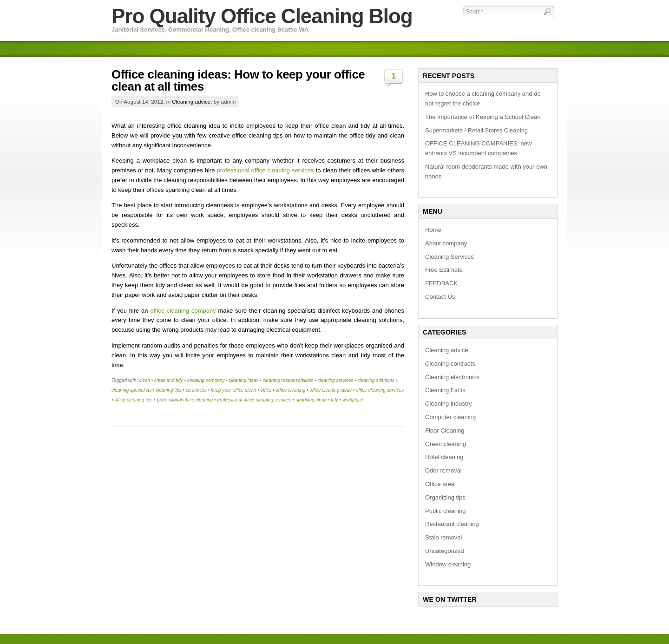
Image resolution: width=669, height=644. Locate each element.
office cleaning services (380, 390)
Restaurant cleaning (452, 524)
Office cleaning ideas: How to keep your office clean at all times (238, 80)
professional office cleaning (185, 400)
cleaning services (336, 380)
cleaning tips (169, 390)
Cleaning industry (448, 404)
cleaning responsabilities (288, 380)
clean (144, 380)
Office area (440, 484)
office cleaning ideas (331, 390)
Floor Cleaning (445, 430)
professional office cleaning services (265, 170)
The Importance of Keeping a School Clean (483, 117)
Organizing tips (445, 497)
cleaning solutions (376, 380)
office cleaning (290, 390)
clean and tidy (169, 380)
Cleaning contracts (450, 364)
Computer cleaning (450, 417)
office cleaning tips (133, 400)
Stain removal (443, 537)
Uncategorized (445, 551)
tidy (334, 400)
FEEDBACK (441, 283)
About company (446, 243)
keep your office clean (233, 390)
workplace (353, 400)
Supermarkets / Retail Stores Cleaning (476, 130)
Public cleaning (445, 511)
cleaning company (206, 380)
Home (433, 230)
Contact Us (440, 297)
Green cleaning (446, 444)
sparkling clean (311, 400)
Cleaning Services (449, 257)
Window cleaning (448, 564)
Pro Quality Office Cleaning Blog (262, 16)
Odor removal (443, 470)
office (266, 390)
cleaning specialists (131, 390)
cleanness (196, 390)
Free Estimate (444, 270)
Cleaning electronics (452, 377)
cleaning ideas (244, 380)
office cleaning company (183, 311)
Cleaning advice (191, 102)
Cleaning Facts (445, 390)
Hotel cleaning (444, 457)
